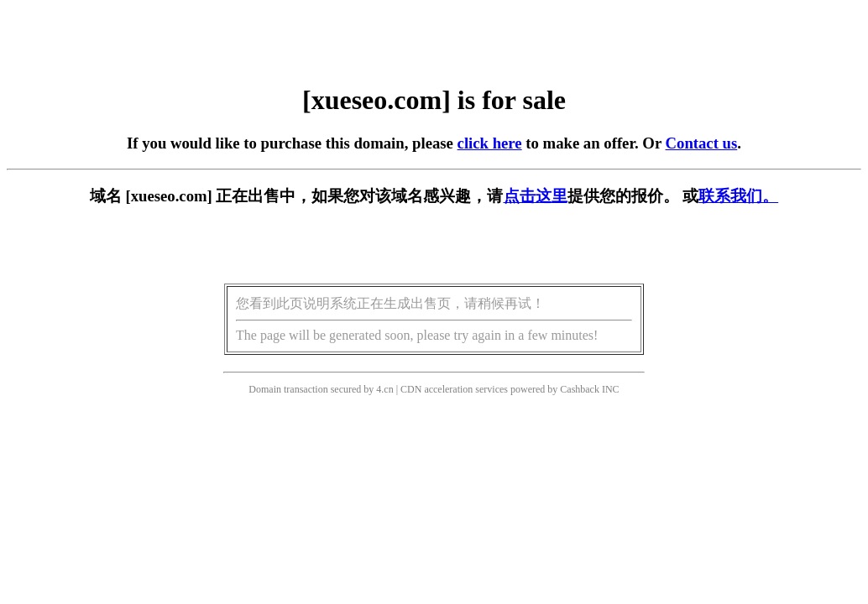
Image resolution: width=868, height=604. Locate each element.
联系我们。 (738, 196)
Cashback (580, 389)
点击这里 (536, 196)
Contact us (702, 143)
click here (490, 143)
